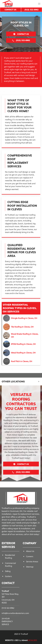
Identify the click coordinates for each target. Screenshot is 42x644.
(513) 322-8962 (8, 608)
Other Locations (13, 381)
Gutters (8, 576)
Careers (30, 556)
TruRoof (5, 591)
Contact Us (10, 10)
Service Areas (32, 561)
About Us (30, 551)
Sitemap (30, 567)
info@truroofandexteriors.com (15, 613)
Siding (8, 571)
